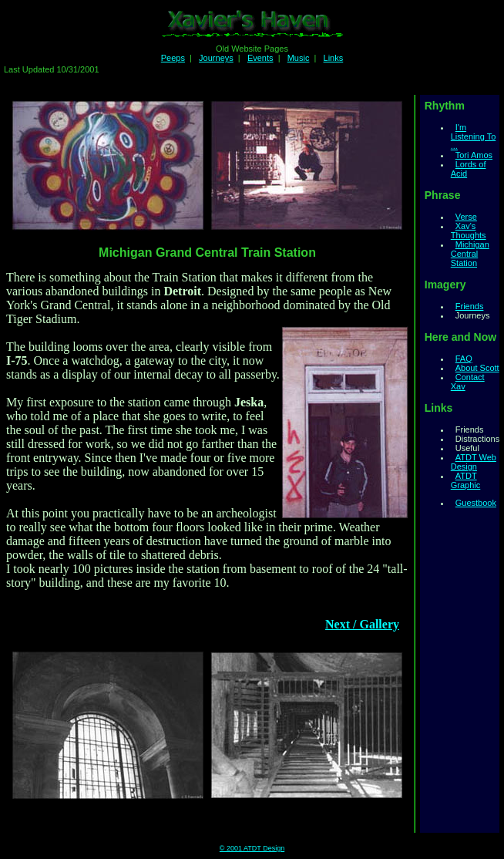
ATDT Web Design (474, 462)
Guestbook (476, 503)
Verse (466, 217)
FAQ (464, 359)
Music (299, 58)
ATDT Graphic (466, 480)
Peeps (173, 58)
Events (260, 58)
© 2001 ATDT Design (252, 848)
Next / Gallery (362, 624)
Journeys (216, 58)
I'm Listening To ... (474, 136)
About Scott (477, 368)
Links (334, 58)
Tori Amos (474, 155)
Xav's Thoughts (469, 231)
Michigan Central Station (470, 254)
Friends (470, 306)
